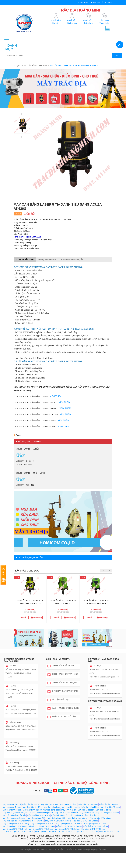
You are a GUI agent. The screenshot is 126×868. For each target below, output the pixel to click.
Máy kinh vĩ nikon (69, 825)
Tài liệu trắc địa (58, 709)
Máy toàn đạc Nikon (68, 819)
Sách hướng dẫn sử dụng (63, 717)
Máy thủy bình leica (52, 822)
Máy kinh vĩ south (62, 828)
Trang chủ (17, 66)
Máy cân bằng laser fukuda (14, 830)
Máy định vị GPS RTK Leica (93, 844)
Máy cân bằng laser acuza (39, 830)
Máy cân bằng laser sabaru (83, 828)
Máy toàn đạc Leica (31, 819)
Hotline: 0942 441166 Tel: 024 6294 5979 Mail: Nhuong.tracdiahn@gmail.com (104, 680)
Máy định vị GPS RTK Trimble (58, 836)
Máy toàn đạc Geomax (88, 819)
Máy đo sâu (95, 833)
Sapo (104, 864)
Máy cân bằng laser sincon (107, 828)
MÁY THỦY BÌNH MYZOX (110, 847)
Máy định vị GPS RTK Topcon (69, 841)
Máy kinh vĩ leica (28, 828)
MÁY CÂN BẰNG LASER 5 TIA (35, 66)
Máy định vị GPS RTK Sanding (16, 839)
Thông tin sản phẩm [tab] (25, 260)
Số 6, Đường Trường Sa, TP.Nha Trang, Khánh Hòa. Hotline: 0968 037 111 (21, 744)
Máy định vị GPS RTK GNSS (31, 836)
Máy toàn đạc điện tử (12, 819)
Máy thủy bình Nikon (90, 822)
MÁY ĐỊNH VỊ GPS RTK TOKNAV (50, 847)
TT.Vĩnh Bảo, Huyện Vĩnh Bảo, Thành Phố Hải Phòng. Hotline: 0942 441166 (21, 761)
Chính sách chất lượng (62, 692)
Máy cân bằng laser (51, 825)
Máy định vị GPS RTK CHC (43, 839)
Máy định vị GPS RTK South (15, 844)
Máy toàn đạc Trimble (12, 822)
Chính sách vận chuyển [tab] (72, 260)
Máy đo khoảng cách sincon (87, 830)
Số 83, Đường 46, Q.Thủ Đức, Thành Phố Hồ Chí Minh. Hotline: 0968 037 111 (22, 728)
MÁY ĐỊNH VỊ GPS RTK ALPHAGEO (82, 847)
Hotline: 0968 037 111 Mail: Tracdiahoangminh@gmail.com (104, 699)
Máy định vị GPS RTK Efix (95, 839)
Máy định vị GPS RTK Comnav (69, 839)
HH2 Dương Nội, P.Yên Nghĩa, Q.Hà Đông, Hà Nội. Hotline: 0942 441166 (20, 711)
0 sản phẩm (80, 2)
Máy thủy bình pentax (12, 825)
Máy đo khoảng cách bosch (14, 833)
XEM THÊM (56, 396)
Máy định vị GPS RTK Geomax (41, 841)
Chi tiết (23, 618)
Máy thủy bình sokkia (71, 822)
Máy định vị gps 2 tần (37, 833)
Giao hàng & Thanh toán (63, 700)
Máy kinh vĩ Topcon (86, 825)
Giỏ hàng (36, 618)
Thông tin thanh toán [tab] (48, 260)
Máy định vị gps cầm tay (78, 833)
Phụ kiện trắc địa (10, 836)
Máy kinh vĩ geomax (11, 828)
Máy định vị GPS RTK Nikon (95, 841)
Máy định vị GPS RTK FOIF (15, 841)
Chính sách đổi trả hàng (63, 683)
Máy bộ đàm (107, 833)
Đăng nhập (93, 2)
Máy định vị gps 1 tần (57, 833)
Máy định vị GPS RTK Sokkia (85, 836)
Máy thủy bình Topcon (110, 822)
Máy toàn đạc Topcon (108, 819)
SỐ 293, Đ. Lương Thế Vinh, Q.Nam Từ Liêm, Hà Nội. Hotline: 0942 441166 (21, 678)
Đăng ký (108, 2)
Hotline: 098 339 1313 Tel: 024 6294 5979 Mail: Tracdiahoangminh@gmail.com (104, 722)
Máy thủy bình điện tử (32, 825)
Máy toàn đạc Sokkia (49, 819)
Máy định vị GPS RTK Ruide (41, 844)
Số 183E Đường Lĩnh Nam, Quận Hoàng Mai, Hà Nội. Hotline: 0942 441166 (22, 695)
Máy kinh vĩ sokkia (103, 825)
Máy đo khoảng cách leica (62, 830)
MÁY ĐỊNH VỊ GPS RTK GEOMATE (18, 847)
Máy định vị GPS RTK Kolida (67, 844)
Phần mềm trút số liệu (62, 726)
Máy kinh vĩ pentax (45, 828)
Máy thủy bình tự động (32, 822)
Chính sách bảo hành (61, 675)
